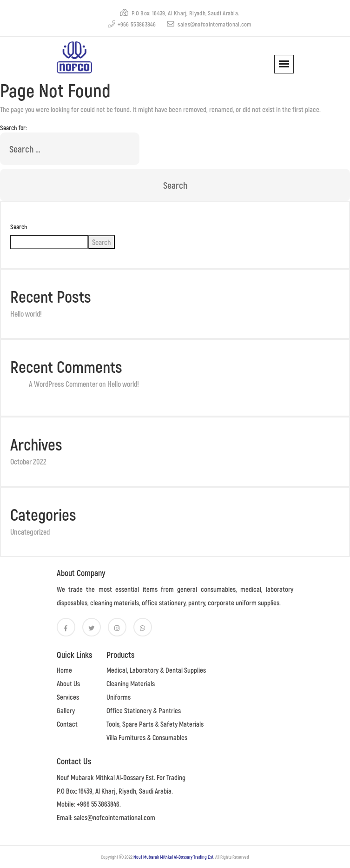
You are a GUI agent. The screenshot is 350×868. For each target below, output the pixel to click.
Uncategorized (30, 532)
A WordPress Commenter (63, 384)
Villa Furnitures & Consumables (147, 737)
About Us (68, 683)
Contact (67, 724)
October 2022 (28, 461)
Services (68, 697)
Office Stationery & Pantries (144, 710)
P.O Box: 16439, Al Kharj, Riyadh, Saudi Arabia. (180, 13)
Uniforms (119, 697)
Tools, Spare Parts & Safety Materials (155, 724)
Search (19, 227)
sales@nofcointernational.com (209, 24)
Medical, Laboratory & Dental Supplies (156, 670)
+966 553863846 (132, 24)
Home (64, 670)
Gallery (66, 710)
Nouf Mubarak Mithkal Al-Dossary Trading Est (173, 857)
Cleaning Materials (131, 683)
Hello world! (26, 314)
